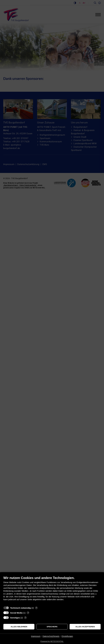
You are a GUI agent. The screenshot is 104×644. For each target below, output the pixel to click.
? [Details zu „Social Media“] (28, 613)
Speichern (52, 627)
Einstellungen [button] (67, 636)
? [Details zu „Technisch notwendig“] (36, 608)
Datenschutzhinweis (51, 636)
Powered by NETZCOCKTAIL (52, 641)
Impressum (36, 636)
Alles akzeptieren (85, 627)
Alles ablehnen (19, 627)
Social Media (16, 613)
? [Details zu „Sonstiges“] (25, 618)
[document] (52, 590)
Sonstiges (15, 618)
